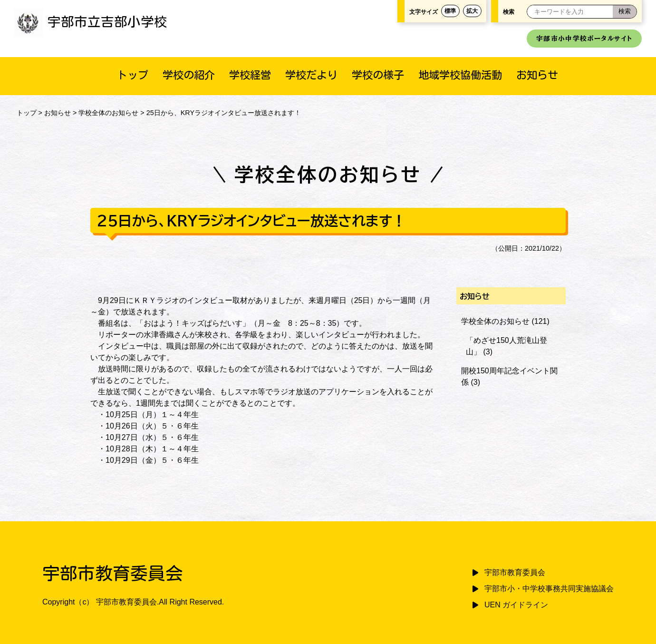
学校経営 (250, 75)
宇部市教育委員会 (515, 572)
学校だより (311, 75)
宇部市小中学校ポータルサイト (584, 39)
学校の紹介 (189, 75)
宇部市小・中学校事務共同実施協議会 (549, 589)
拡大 (472, 11)
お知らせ (537, 75)
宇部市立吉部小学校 (91, 22)
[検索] (625, 12)
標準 (450, 11)
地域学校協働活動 (460, 75)
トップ (133, 75)
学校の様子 (378, 75)
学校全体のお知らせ (108, 113)
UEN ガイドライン (516, 605)
